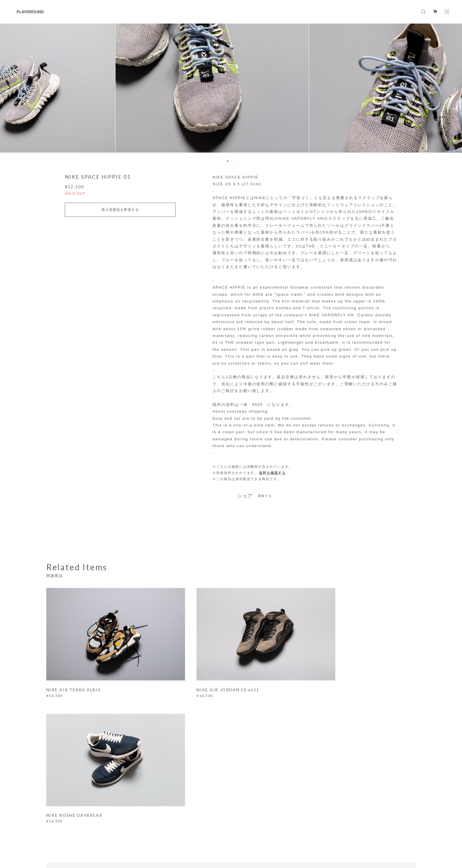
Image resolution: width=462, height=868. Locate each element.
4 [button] (235, 161)
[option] (231, 90)
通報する (265, 496)
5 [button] (239, 161)
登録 (359, 749)
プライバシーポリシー (95, 832)
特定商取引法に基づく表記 (140, 832)
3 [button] (232, 161)
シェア (245, 496)
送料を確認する (272, 473)
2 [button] (228, 161)
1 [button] (224, 161)
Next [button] (453, 90)
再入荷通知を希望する (120, 210)
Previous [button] (9, 90)
